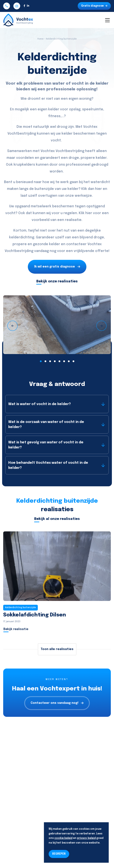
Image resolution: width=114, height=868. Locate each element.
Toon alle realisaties (57, 649)
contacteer (76, 244)
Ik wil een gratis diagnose (57, 267)
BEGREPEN (59, 854)
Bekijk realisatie (16, 629)
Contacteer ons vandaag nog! (57, 703)
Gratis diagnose (94, 6)
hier (99, 189)
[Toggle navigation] (107, 20)
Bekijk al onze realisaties (57, 519)
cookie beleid (63, 838)
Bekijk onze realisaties (57, 281)
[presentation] (13, 326)
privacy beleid (86, 838)
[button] (41, 361)
